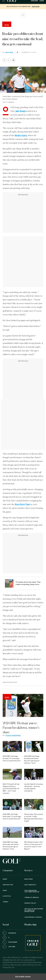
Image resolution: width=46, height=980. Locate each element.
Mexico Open (21, 136)
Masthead (29, 879)
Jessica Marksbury (13, 735)
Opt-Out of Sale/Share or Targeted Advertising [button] (34, 910)
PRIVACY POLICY (30, 903)
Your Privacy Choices (33, 917)
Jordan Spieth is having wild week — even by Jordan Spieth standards (33, 788)
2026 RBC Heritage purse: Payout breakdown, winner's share (21, 728)
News (7, 697)
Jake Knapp (21, 111)
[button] (9, 60)
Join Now (34, 1)
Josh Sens (9, 52)
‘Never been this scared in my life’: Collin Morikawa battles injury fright (34, 818)
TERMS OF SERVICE (32, 897)
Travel (6, 902)
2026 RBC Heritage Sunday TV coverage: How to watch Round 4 (12, 759)
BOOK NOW (36, 7)
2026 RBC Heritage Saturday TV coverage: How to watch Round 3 (12, 817)
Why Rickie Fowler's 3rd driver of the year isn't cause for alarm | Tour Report (33, 846)
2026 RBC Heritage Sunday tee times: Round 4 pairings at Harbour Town (32, 760)
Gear (5, 890)
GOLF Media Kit (30, 885)
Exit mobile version (23, 977)
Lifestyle (7, 896)
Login (42, 1)
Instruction (8, 885)
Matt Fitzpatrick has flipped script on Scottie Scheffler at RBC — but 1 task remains (11, 789)
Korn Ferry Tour (22, 504)
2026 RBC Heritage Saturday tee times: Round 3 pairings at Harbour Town (11, 846)
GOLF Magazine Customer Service (32, 891)
